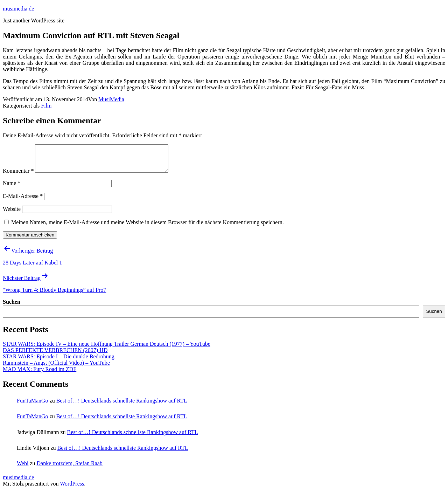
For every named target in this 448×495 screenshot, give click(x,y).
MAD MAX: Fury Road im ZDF (40, 374)
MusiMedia (111, 99)
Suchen (12, 307)
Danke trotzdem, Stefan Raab (69, 469)
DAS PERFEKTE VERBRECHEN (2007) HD (55, 355)
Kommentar (18, 176)
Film (46, 106)
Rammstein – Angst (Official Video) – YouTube (56, 368)
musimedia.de (18, 9)
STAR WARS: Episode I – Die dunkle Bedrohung (59, 362)
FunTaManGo (33, 406)
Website (12, 214)
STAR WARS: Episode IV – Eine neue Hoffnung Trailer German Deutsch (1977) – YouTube (107, 349)
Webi (23, 469)
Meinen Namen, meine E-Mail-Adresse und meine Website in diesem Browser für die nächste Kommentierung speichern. (148, 228)
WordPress (72, 489)
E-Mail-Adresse (23, 201)
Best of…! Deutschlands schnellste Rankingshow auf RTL (122, 406)
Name (12, 188)
